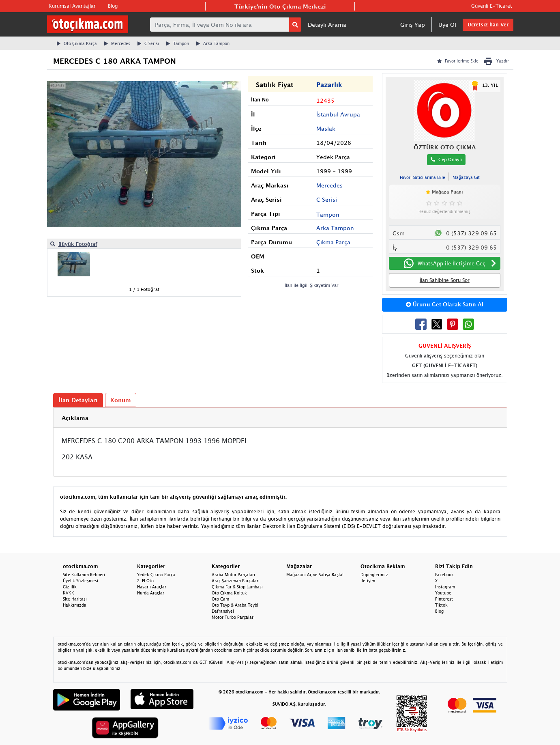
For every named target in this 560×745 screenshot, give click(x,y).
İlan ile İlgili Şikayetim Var (312, 285)
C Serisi (148, 43)
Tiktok (441, 605)
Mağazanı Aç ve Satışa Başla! (315, 575)
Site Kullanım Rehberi (84, 575)
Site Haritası (75, 599)
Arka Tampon (213, 43)
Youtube (443, 593)
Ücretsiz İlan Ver (488, 25)
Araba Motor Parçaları (233, 575)
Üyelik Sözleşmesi (80, 581)
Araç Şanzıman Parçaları (236, 581)
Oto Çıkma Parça (77, 43)
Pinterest (444, 599)
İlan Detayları (78, 400)
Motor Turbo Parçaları (233, 617)
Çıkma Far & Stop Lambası (237, 587)
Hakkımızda (75, 605)
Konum (121, 400)
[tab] (280, 418)
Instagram (445, 587)
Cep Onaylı (446, 159)
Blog (113, 6)
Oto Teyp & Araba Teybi (235, 605)
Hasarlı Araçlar (152, 587)
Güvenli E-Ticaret (491, 6)
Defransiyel (223, 611)
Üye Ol (447, 25)
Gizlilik (70, 587)
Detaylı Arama (327, 25)
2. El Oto (145, 581)
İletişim (368, 581)
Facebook (444, 575)
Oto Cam (220, 599)
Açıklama (75, 418)
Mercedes (117, 43)
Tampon (178, 43)
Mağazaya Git (466, 177)
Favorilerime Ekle (458, 61)
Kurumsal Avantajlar (72, 6)
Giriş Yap (413, 25)
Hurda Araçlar (151, 593)
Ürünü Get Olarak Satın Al (445, 304)
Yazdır (496, 61)
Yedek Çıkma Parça (156, 575)
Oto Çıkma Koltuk (229, 593)
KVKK (69, 593)
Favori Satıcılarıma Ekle (423, 177)
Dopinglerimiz (374, 575)
